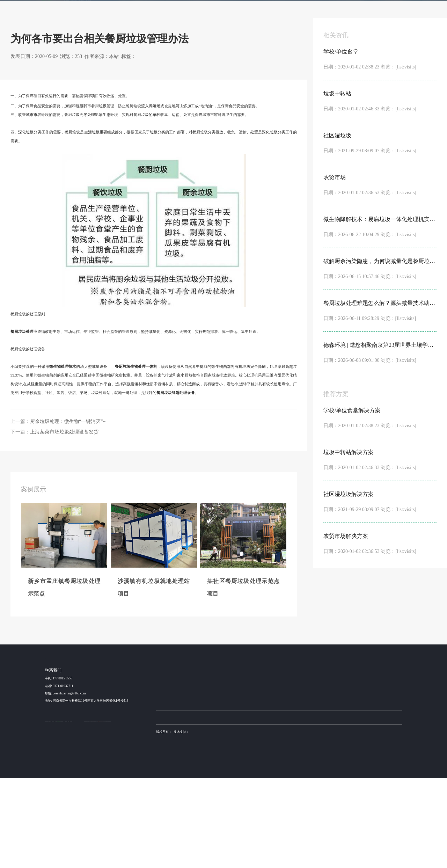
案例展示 (198, 9)
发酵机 (280, 9)
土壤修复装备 (284, 807)
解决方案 (226, 9)
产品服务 (254, 9)
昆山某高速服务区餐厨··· (173, 792)
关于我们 (365, 9)
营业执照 (162, 829)
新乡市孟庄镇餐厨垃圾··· (173, 765)
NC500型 (246, 792)
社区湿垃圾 (212, 783)
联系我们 (393, 9)
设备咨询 (302, 765)
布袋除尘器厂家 (217, 807)
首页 (177, 9)
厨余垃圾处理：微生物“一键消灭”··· (68, 510)
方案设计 (302, 774)
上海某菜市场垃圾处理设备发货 (64, 520)
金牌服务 (309, 9)
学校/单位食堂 (215, 765)
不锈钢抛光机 (264, 807)
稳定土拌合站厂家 (241, 807)
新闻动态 (337, 9)
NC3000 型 (247, 765)
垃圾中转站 (212, 774)
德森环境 (198, 807)
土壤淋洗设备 (182, 807)
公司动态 (333, 765)
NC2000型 (247, 774)
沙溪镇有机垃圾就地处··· (173, 774)
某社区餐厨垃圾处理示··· (173, 783)
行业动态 (80, 82)
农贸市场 (211, 792)
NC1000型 (247, 783)
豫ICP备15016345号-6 (285, 822)
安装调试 (302, 792)
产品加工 (302, 783)
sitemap (176, 829)
